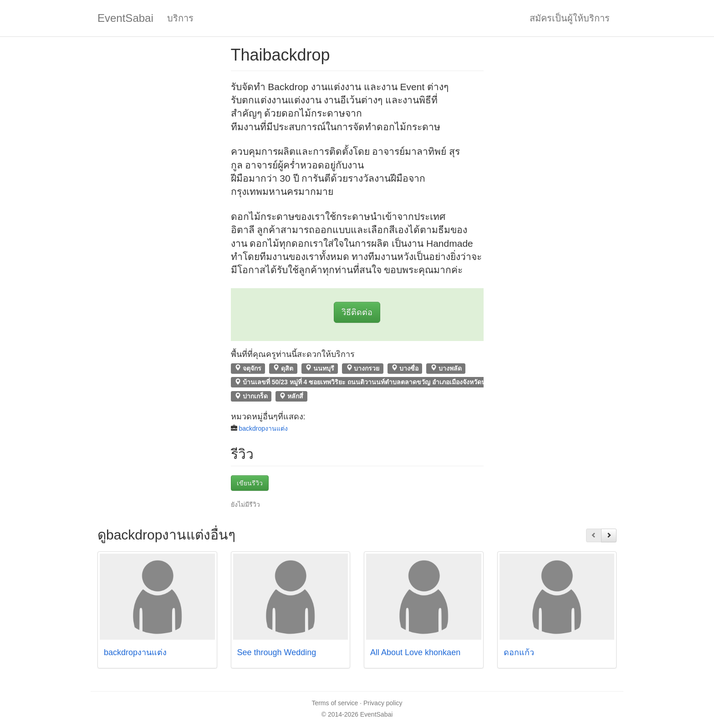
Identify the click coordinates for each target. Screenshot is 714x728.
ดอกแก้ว (519, 652)
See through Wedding (277, 652)
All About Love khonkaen (415, 652)
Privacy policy (383, 703)
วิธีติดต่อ (357, 312)
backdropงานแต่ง (263, 428)
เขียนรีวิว (250, 483)
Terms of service (335, 703)
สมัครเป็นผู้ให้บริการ (570, 18)
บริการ (180, 18)
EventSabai (125, 18)
